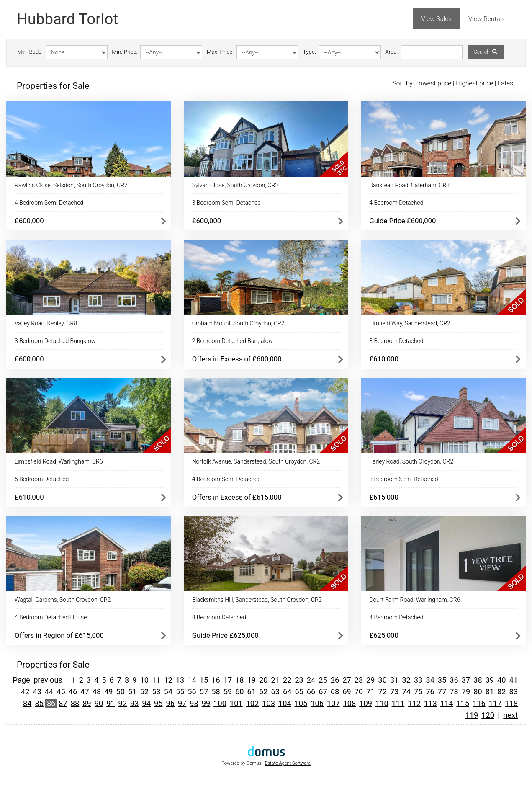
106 (317, 703)
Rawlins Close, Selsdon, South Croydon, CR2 (71, 185)
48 (97, 692)
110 (382, 703)
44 (49, 692)
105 (301, 703)
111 (398, 703)
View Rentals (487, 19)
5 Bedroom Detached (42, 479)
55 (180, 692)
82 (501, 692)
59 (228, 692)
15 (204, 680)
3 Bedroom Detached (396, 341)
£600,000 (29, 221)
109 (366, 703)
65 (299, 692)
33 (418, 680)
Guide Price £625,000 (225, 635)
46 (73, 692)
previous (48, 680)
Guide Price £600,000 (402, 221)
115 (463, 703)
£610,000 (384, 359)
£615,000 (384, 497)
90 (99, 703)
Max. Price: (220, 52)
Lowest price (433, 83)
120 (488, 715)
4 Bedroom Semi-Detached (49, 203)
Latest (506, 83)
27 (347, 680)
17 (228, 680)
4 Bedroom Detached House (51, 617)
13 (180, 680)
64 (287, 692)
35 (442, 680)
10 (144, 680)
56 (192, 692)
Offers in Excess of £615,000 (237, 497)
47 (85, 692)
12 (168, 680)
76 (430, 692)
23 (299, 680)
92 (123, 703)
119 (472, 715)
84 (27, 703)
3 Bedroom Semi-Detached (226, 203)
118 (511, 703)
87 (63, 703)
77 (442, 692)
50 (121, 692)
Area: (391, 52)
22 (287, 680)
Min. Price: (125, 52)
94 (146, 703)
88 (75, 703)
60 (239, 692)
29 (370, 680)
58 (216, 692)
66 (311, 692)
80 (478, 692)
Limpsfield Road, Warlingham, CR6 (59, 461)
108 (350, 703)
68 (335, 692)
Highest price (474, 83)
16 (216, 680)
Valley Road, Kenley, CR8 (46, 323)
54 (168, 692)
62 (263, 692)
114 (447, 703)
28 (359, 680)
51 (132, 692)
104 (285, 703)
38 (478, 680)
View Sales (436, 19)
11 (156, 680)
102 (253, 703)
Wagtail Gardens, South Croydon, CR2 (63, 600)
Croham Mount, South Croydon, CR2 (238, 323)
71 (370, 692)
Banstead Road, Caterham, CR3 (409, 185)
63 (275, 692)
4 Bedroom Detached (396, 203)
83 (514, 692)
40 (501, 680)
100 (220, 703)
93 (134, 703)
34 (430, 680)
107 (333, 703)
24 (311, 680)
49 (108, 692)
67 (323, 692)
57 (204, 692)
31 (394, 680)
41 (514, 680)
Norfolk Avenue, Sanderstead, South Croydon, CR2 (256, 461)
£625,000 (384, 635)
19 (252, 680)
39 (490, 680)
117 (495, 703)
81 (490, 692)
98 (194, 703)
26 (335, 680)
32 (406, 680)
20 (263, 680)
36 (454, 680)
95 (158, 703)
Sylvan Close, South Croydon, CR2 (235, 185)
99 (206, 703)
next (510, 715)
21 (275, 680)
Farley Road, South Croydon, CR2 (411, 461)
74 (406, 692)
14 (192, 680)
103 (269, 703)
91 (111, 703)
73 (394, 692)
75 (418, 692)
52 (144, 692)
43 (37, 692)
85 (39, 703)
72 (383, 692)
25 (323, 680)
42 (25, 692)
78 (454, 692)
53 (156, 692)
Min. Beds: (30, 52)
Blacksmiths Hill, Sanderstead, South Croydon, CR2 (257, 600)
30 (383, 680)
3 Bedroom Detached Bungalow (55, 341)
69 (347, 692)
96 (170, 703)
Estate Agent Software (288, 763)
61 (252, 692)
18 (239, 680)
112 (414, 703)
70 (359, 692)
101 (236, 703)
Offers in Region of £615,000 (59, 635)
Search (485, 52)
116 (479, 703)
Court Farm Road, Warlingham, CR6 (415, 600)
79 (466, 692)
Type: (310, 52)
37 (466, 680)
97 (182, 703)
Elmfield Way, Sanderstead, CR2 (410, 323)
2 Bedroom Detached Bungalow (233, 341)
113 (430, 703)
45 (61, 692)
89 (87, 703)
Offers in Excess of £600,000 (237, 359)
